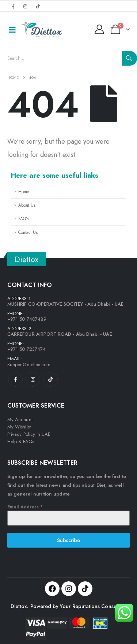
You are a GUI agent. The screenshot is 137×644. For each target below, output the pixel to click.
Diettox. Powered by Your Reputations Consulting (68, 606)
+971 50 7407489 (27, 319)
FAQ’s (23, 219)
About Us (27, 205)
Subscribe (68, 540)
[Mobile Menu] (12, 29)
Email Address (25, 507)
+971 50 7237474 (26, 349)
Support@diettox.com (29, 365)
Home (24, 192)
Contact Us (28, 232)
